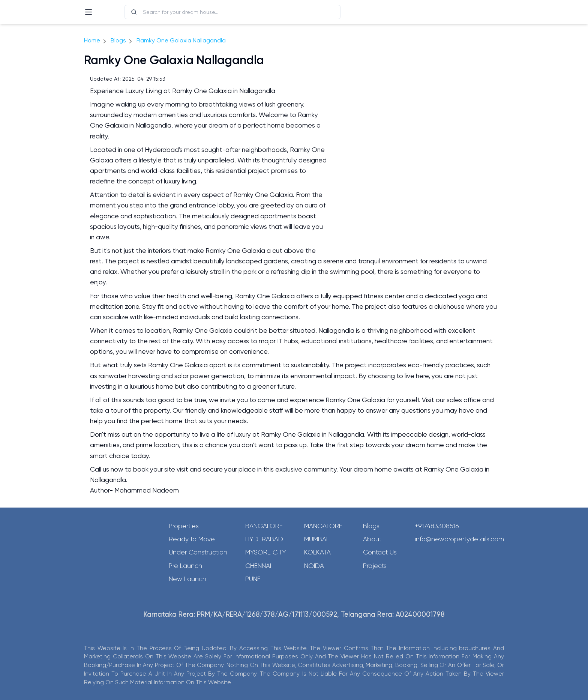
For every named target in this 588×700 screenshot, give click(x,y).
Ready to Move (192, 539)
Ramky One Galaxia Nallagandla (181, 40)
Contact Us (380, 552)
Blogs (118, 40)
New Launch (187, 579)
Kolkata (317, 552)
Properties (184, 526)
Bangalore (264, 526)
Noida (314, 566)
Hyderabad (264, 539)
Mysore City (266, 552)
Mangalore (323, 526)
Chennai (258, 566)
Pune (253, 579)
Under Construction (198, 552)
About (372, 539)
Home (92, 40)
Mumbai (316, 539)
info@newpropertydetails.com (459, 539)
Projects (375, 566)
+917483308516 (437, 526)
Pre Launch (185, 566)
